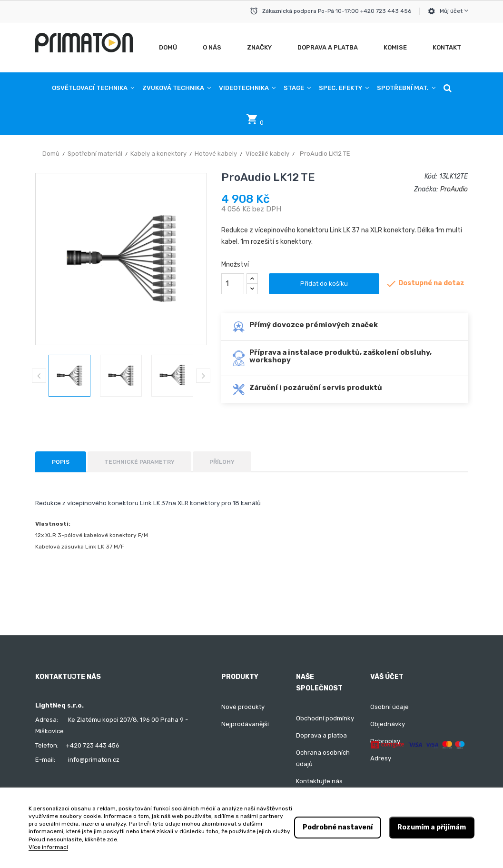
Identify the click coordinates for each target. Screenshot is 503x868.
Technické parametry (139, 462)
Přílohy (222, 462)
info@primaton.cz (94, 760)
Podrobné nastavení (338, 827)
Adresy (381, 758)
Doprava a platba (321, 735)
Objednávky (388, 724)
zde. (113, 839)
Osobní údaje (390, 707)
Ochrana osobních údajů (323, 758)
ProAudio (454, 189)
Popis (61, 462)
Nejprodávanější (245, 724)
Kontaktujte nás (319, 781)
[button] (448, 88)
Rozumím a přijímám (432, 827)
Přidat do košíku (324, 284)
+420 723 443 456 (93, 745)
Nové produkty (243, 707)
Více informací (48, 847)
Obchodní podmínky (325, 718)
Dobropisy (385, 741)
